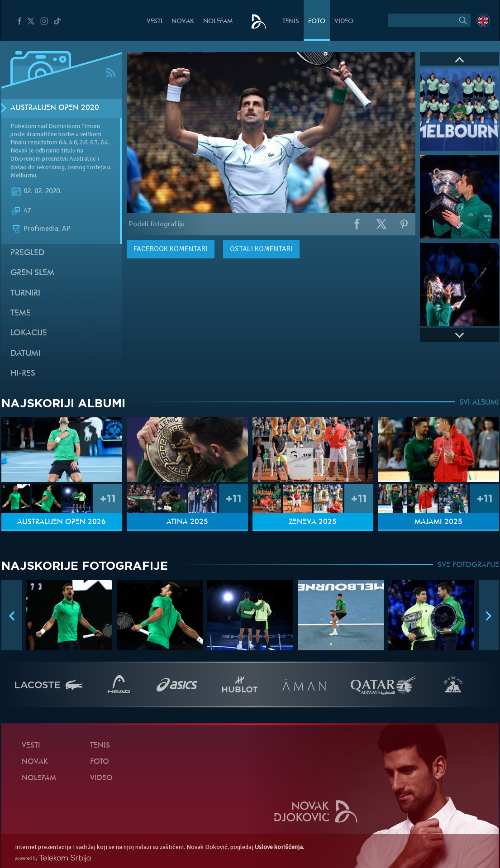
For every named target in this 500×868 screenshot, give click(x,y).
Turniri (25, 293)
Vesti (155, 21)
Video (344, 21)
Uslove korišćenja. (279, 847)
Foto (317, 21)
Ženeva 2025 (313, 522)
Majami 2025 (438, 522)
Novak (183, 21)
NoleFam (218, 21)
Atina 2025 (187, 522)
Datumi (26, 354)
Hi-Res (23, 374)
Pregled (27, 253)
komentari (171, 249)
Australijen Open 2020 (55, 108)
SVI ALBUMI (479, 403)
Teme (21, 313)
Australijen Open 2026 (62, 522)
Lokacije (29, 333)
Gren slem (32, 273)
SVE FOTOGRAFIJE (468, 565)
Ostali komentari (261, 249)
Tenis (291, 21)
